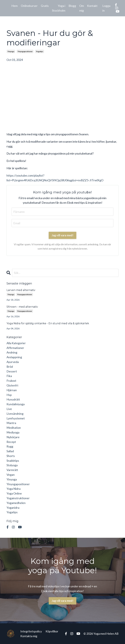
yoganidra (13, 508)
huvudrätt (13, 399)
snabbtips (13, 461)
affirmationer (15, 348)
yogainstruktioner (18, 498)
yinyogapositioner (25, 51)
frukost (11, 381)
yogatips (40, 51)
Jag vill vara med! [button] (62, 601)
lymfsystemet (16, 418)
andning (12, 352)
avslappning (14, 357)
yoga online (14, 493)
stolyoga (12, 465)
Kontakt (92, 6)
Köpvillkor (52, 631)
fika (9, 376)
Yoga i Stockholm (59, 8)
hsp (9, 395)
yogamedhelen (16, 503)
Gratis (45, 6)
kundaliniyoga (16, 404)
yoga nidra (14, 489)
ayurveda (13, 362)
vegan (11, 475)
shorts (11, 456)
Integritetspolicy (31, 631)
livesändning (15, 414)
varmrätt (12, 470)
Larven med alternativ (21, 290)
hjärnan (12, 390)
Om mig (82, 8)
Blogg (72, 6)
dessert (12, 371)
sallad (10, 451)
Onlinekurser (29, 6)
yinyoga (11, 51)
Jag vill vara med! (62, 235)
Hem (14, 6)
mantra (11, 423)
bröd (10, 367)
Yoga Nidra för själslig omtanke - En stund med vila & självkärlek (48, 323)
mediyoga (13, 432)
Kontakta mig (29, 636)
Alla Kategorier (16, 343)
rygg (10, 446)
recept (11, 442)
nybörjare (13, 437)
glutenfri (12, 385)
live (9, 409)
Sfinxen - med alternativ (22, 307)
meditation (14, 428)
